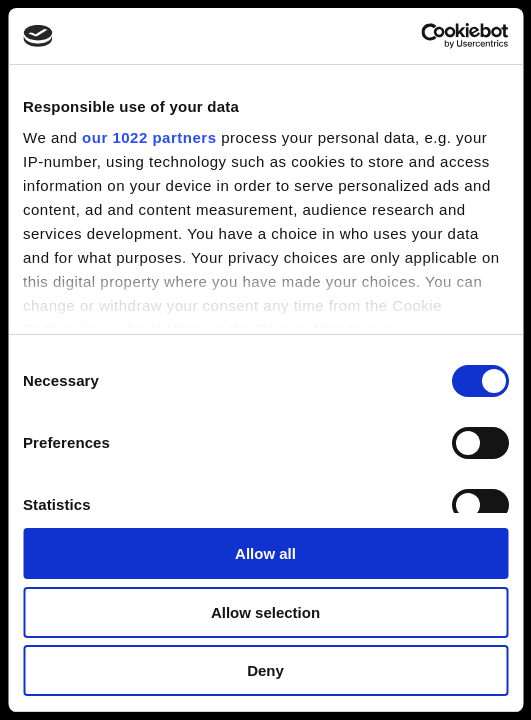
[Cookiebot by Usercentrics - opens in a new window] (420, 36)
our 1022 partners (149, 137)
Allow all (265, 553)
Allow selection (265, 612)
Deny (265, 670)
